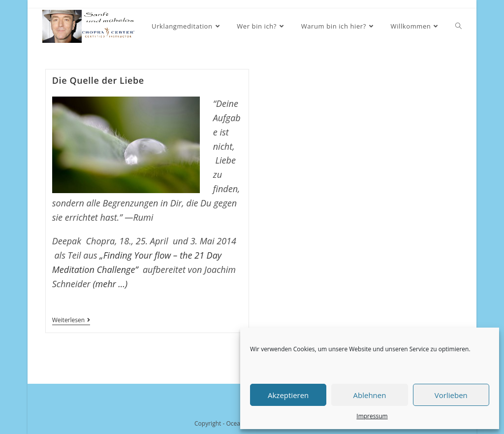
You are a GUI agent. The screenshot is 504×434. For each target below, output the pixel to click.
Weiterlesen (71, 321)
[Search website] (458, 26)
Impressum (372, 416)
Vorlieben (451, 395)
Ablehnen (370, 395)
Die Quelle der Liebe (98, 80)
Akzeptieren (288, 395)
